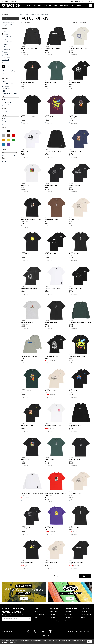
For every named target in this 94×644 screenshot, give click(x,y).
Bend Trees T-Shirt (56, 73)
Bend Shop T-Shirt (81, 210)
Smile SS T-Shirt (32, 244)
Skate (29, 5)
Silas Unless (5, 86)
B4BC (3, 91)
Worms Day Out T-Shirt (32, 73)
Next (85, 576)
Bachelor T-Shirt (32, 142)
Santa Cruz (7, 44)
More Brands (6, 60)
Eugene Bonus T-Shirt (81, 279)
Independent (8, 57)
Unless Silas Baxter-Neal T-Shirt (81, 39)
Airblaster (7, 50)
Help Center (54, 611)
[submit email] (29, 618)
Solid (5, 121)
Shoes (55, 5)
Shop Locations (85, 621)
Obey (6, 47)
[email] (17, 619)
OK (89, 641)
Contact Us (53, 615)
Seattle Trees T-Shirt (81, 518)
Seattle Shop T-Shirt (56, 381)
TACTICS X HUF (6, 89)
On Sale (4, 161)
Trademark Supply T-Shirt (32, 107)
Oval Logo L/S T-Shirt (81, 416)
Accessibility (69, 631)
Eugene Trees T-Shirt (81, 244)
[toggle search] (91, 5)
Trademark (5, 81)
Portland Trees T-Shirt (56, 210)
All (4, 100)
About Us (38, 611)
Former (6, 55)
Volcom (6, 52)
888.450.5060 (85, 611)
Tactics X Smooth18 (8, 84)
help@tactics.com (86, 615)
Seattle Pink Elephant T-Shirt (56, 416)
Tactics (11, 5)
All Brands (7, 32)
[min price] (4, 155)
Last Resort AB (8, 42)
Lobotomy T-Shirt (81, 107)
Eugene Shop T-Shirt (81, 176)
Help (83, 1)
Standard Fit (6, 102)
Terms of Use (77, 631)
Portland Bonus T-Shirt (56, 244)
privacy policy (13, 642)
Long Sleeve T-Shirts (9, 25)
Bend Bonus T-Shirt (81, 73)
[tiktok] (36, 631)
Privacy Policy (86, 631)
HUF (5, 39)
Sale (72, 5)
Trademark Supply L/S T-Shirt (56, 142)
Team (37, 621)
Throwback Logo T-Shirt (81, 552)
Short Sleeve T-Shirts (9, 22)
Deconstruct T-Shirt (32, 176)
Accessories (64, 5)
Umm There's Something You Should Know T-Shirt (32, 211)
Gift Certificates (39, 615)
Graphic (6, 124)
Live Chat (83, 618)
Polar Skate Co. (8, 37)
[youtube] (43, 632)
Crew (4, 112)
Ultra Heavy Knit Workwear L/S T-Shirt (32, 39)
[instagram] (28, 631)
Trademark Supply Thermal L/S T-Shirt (32, 484)
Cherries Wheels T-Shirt (56, 347)
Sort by (75, 22)
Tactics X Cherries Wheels (9, 93)
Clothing (47, 5)
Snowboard (38, 5)
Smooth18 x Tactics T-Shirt (56, 107)
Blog (36, 618)
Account (78, 1)
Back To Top (47, 635)
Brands (79, 5)
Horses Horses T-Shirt (81, 142)
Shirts (27, 15)
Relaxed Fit (6, 105)
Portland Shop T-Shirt (56, 176)
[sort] (86, 22)
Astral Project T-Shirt (32, 552)
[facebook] (51, 632)
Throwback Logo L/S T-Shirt (56, 39)
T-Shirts (10, 19)
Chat (72, 1)
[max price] (16, 155)
